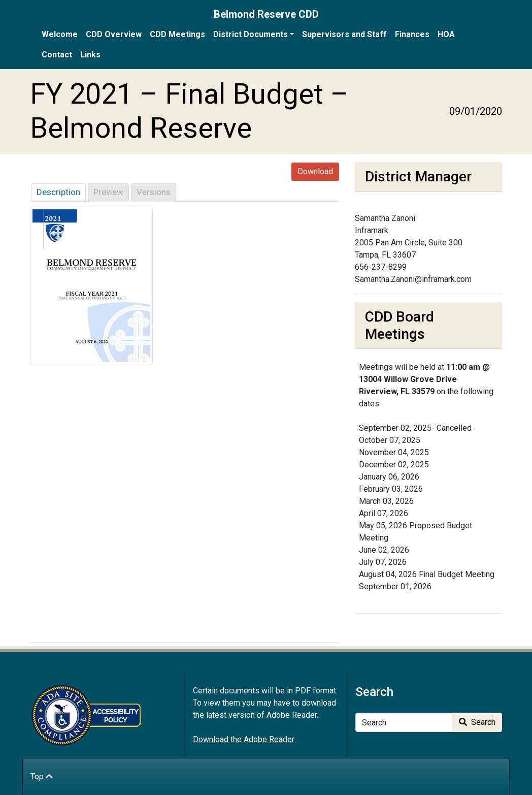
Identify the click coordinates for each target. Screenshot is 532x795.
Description (58, 192)
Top (42, 776)
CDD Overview (114, 34)
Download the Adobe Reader (244, 739)
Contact (57, 55)
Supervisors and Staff (344, 34)
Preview (108, 192)
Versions (154, 192)
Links (90, 55)
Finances (412, 34)
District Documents (251, 34)
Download (315, 171)
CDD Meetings (177, 34)
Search (477, 722)
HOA (446, 34)
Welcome (60, 34)
